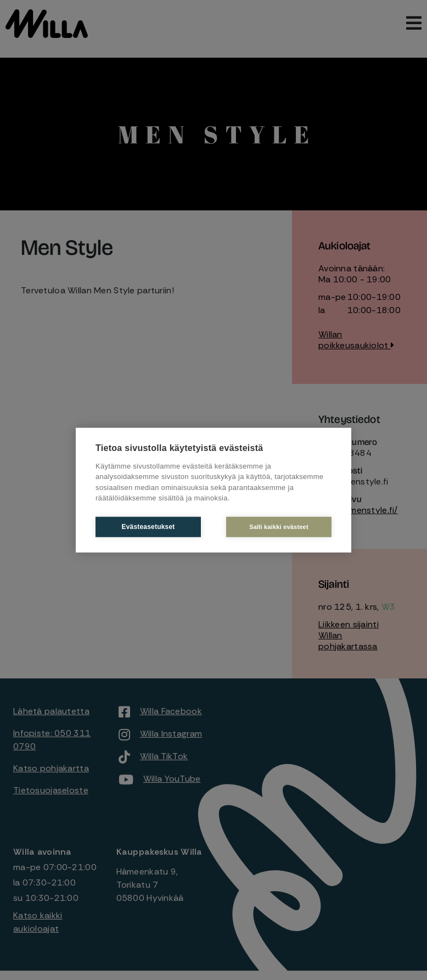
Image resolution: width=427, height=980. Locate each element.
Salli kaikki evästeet (279, 526)
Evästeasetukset (148, 527)
